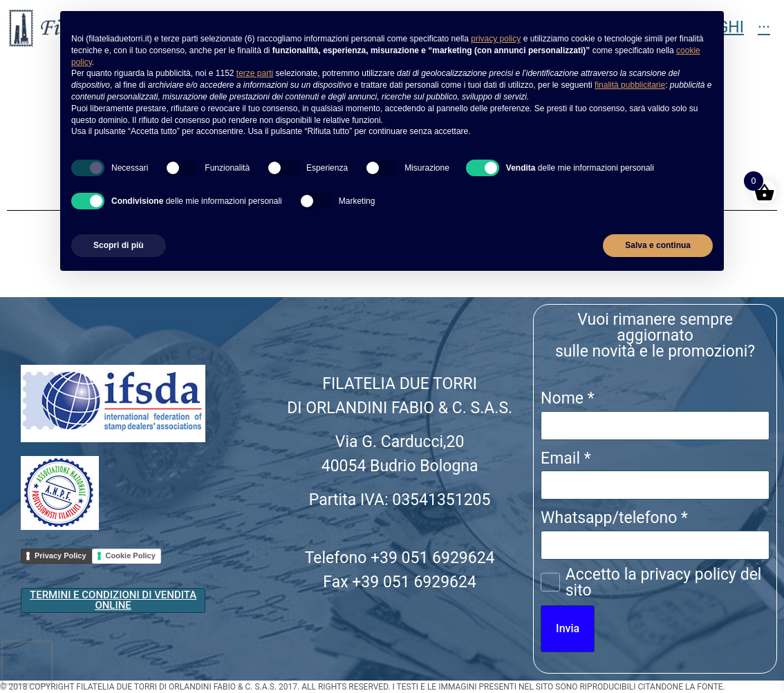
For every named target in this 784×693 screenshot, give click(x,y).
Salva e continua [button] (658, 245)
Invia (568, 628)
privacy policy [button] (496, 39)
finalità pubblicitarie (630, 85)
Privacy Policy (60, 556)
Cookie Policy (131, 556)
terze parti (255, 73)
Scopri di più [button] (119, 245)
